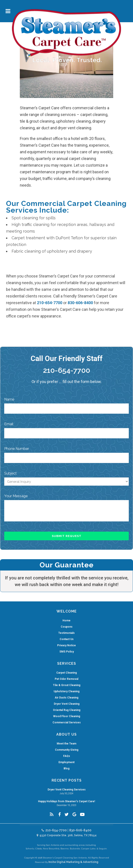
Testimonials (66, 633)
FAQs (67, 756)
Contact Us (67, 639)
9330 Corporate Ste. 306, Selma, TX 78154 (67, 835)
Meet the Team (66, 744)
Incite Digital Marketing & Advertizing (73, 862)
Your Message (16, 496)
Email (9, 424)
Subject (10, 473)
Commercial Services (67, 722)
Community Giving (67, 750)
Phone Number (17, 449)
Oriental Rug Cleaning (67, 710)
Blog (66, 768)
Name (9, 399)
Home (66, 621)
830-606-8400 (80, 303)
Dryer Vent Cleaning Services (67, 790)
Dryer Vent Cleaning (67, 704)
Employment (66, 762)
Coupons (67, 627)
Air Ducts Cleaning (66, 698)
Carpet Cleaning (66, 673)
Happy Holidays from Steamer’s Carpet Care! (66, 801)
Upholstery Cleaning (66, 691)
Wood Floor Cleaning (67, 716)
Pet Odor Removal (66, 679)
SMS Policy (67, 652)
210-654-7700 (50, 303)
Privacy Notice (66, 645)
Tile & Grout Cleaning (67, 685)
